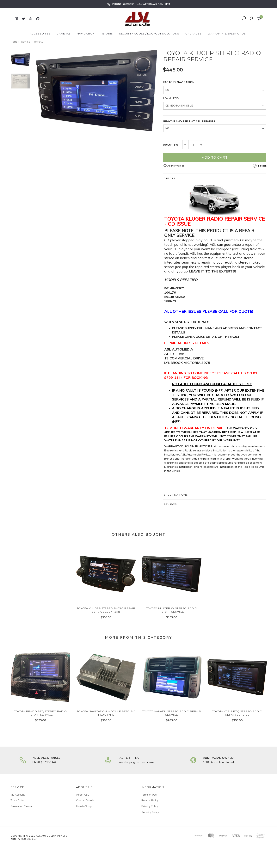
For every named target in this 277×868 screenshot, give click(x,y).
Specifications (176, 495)
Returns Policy (150, 800)
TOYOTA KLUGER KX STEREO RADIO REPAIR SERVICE (172, 613)
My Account (18, 795)
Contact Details (85, 800)
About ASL (83, 795)
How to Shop (84, 806)
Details (170, 178)
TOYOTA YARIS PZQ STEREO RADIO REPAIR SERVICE (237, 716)
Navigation (86, 34)
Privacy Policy (150, 806)
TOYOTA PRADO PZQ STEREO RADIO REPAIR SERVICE (40, 716)
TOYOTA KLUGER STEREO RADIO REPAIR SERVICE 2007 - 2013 (106, 613)
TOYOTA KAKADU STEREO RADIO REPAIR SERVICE (172, 716)
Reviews (170, 504)
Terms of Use (149, 795)
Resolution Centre (21, 806)
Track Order (18, 800)
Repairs (107, 34)
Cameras (64, 34)
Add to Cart (215, 157)
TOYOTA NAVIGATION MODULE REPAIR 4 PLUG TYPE (106, 716)
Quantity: (170, 145)
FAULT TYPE (171, 98)
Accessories (40, 34)
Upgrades (193, 34)
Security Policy (150, 812)
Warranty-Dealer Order (228, 34)
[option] (97, 91)
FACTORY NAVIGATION (179, 82)
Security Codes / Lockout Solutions (149, 34)
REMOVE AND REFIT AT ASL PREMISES (189, 121)
